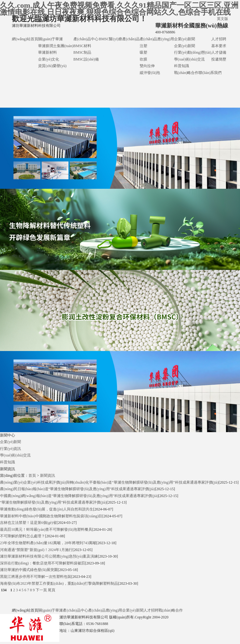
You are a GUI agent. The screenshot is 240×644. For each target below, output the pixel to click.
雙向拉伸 (147, 66)
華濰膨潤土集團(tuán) (56, 46)
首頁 (32, 476)
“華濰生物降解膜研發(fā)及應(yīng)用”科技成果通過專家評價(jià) (53, 502)
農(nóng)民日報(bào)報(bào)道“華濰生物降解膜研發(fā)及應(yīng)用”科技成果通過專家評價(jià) (77, 489)
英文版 (222, 19)
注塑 (143, 46)
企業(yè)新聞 (185, 39)
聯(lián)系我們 (210, 73)
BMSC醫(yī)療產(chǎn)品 (119, 39)
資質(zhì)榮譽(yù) (52, 66)
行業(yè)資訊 (10, 449)
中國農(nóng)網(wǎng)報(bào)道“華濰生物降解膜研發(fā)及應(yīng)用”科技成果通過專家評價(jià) (79, 496)
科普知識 (182, 66)
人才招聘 (219, 39)
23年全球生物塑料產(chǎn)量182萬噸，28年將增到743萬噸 (48, 543)
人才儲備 (219, 52)
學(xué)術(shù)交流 (189, 59)
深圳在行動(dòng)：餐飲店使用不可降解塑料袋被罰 (42, 563)
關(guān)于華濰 (50, 39)
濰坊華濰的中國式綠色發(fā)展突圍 (29, 570)
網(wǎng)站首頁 (25, 39)
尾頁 (52, 590)
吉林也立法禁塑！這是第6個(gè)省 (28, 523)
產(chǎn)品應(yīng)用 (157, 39)
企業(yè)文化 (49, 59)
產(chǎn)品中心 (86, 39)
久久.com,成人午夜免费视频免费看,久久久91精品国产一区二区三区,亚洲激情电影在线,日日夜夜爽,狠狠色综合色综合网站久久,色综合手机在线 (119, 9)
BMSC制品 (82, 52)
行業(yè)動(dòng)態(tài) (193, 52)
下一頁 (41, 590)
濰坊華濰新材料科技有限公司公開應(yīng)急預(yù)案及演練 (49, 556)
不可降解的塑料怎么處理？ (22, 536)
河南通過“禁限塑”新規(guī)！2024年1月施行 (36, 550)
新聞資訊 (47, 476)
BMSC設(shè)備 (86, 59)
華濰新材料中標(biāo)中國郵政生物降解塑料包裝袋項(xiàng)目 (51, 516)
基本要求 (219, 46)
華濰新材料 (47, 52)
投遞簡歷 (219, 59)
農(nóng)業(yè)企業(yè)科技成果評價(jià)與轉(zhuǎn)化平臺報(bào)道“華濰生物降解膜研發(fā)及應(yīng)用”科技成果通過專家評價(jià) (109, 482)
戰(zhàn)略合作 (186, 73)
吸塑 (143, 52)
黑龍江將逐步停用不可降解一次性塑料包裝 (36, 577)
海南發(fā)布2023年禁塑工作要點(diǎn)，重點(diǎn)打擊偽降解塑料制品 (59, 583)
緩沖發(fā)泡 (150, 73)
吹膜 (143, 59)
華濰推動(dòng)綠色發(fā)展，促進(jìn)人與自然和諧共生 (47, 509)
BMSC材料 (82, 46)
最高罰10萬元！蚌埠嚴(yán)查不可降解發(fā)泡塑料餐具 (46, 529)
